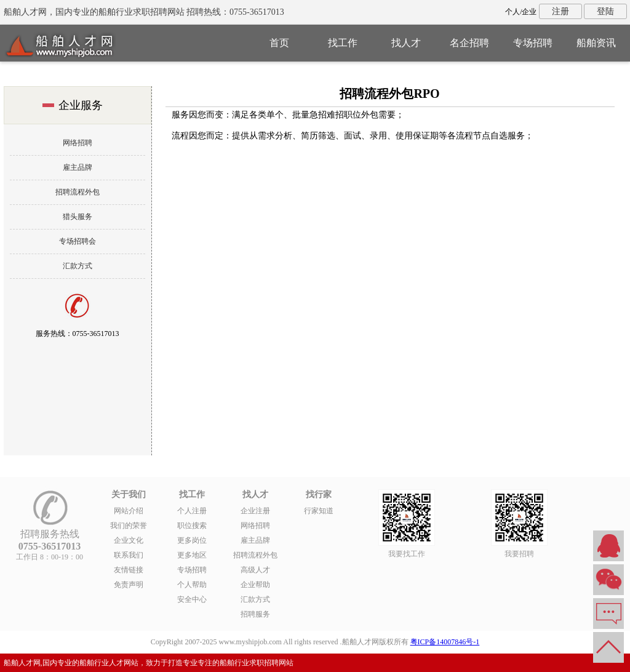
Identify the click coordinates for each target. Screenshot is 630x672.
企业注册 (255, 511)
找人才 (406, 43)
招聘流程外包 (78, 192)
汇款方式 (78, 266)
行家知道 (319, 511)
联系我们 (129, 555)
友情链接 (129, 570)
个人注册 (192, 511)
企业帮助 (255, 585)
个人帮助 (192, 585)
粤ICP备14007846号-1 (445, 642)
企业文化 (129, 540)
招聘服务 (255, 614)
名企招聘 (469, 43)
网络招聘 (78, 143)
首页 (279, 43)
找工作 (343, 43)
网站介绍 (129, 511)
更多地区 (192, 555)
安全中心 (192, 599)
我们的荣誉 (129, 526)
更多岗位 (192, 540)
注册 (560, 11)
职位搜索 (192, 526)
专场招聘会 (78, 241)
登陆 (605, 11)
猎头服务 (78, 217)
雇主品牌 (78, 167)
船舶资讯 (596, 43)
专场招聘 (533, 43)
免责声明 (129, 585)
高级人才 (255, 570)
